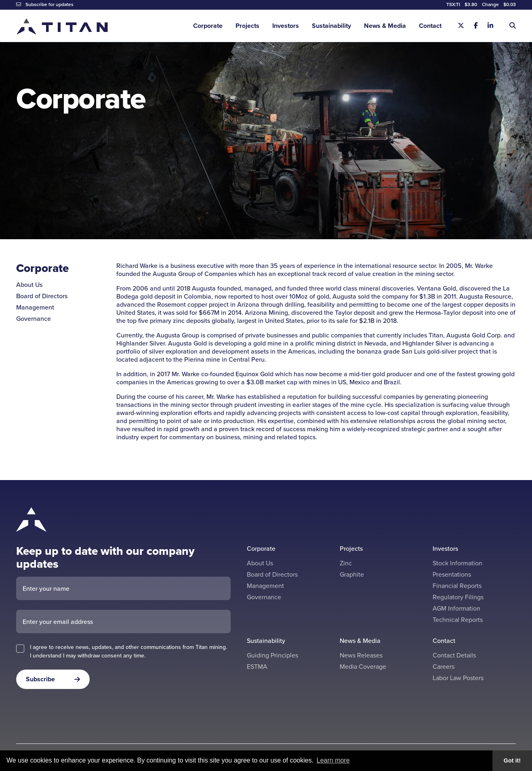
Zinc (346, 563)
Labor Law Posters (458, 678)
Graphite (352, 574)
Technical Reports (458, 620)
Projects (247, 26)
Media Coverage (363, 667)
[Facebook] (476, 26)
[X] (461, 26)
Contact (430, 26)
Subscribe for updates (45, 4)
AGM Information (456, 608)
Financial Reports (457, 586)
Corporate (208, 26)
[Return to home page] (63, 26)
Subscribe (40, 679)
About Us (29, 285)
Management (35, 307)
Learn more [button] (333, 760)
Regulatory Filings (458, 597)
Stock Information (457, 563)
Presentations (452, 574)
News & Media (385, 26)
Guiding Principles (272, 655)
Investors (286, 26)
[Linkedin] (490, 26)
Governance (34, 319)
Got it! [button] (512, 760)
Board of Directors (42, 296)
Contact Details (454, 655)
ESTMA (257, 667)
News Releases (361, 655)
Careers (444, 667)
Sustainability (331, 26)
